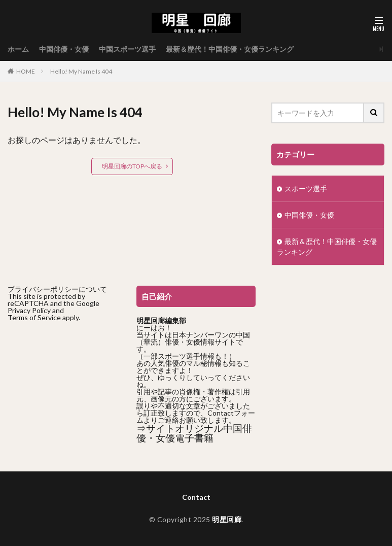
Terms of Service (34, 317)
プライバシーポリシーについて (57, 289)
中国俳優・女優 (64, 49)
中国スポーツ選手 (127, 49)
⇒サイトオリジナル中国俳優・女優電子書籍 (194, 433)
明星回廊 (227, 519)
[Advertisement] (67, 393)
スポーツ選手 (306, 189)
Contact (196, 497)
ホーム (18, 49)
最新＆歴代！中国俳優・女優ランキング (230, 49)
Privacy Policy (29, 310)
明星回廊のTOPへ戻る (132, 166)
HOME (26, 71)
